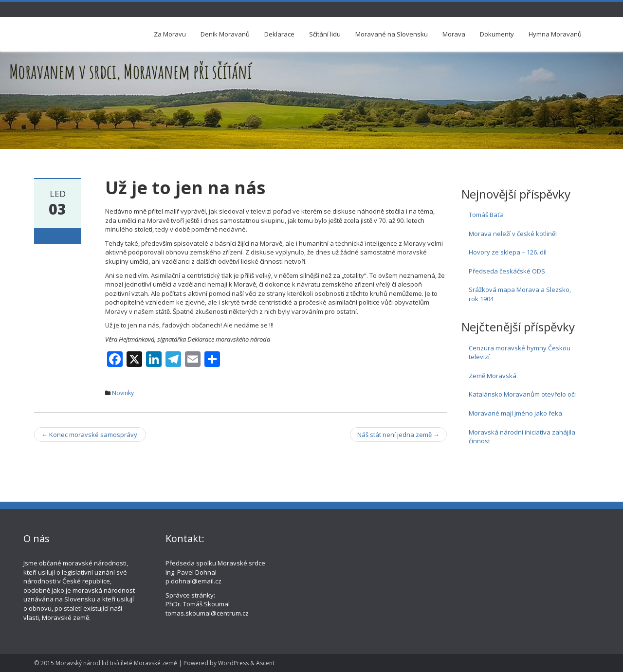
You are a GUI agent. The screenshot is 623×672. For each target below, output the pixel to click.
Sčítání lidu (325, 34)
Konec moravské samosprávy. (90, 435)
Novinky (123, 393)
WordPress (233, 663)
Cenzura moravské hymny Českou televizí (520, 353)
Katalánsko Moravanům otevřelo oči (522, 394)
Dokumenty (497, 34)
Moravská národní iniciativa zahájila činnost (522, 437)
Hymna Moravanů (555, 34)
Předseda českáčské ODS (507, 271)
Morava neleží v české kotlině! (513, 234)
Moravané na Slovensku (392, 34)
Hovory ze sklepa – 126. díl (508, 252)
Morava (454, 34)
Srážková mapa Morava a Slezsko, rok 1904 (520, 294)
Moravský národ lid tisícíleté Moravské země (116, 663)
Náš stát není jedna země (398, 435)
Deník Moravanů (225, 34)
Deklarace (279, 34)
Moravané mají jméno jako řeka (515, 413)
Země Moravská (493, 376)
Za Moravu (170, 34)
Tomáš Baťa (486, 215)
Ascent (265, 663)
